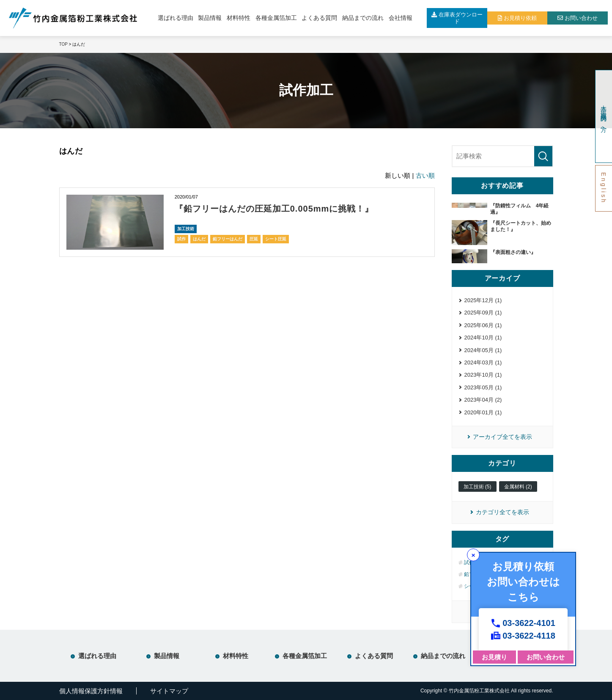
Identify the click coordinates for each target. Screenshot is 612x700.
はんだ (199, 239)
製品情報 (210, 18)
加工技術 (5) (478, 487)
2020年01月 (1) (483, 412)
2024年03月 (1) (483, 362)
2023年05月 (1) (483, 387)
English (604, 188)
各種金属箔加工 (276, 18)
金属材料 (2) (518, 487)
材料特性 (239, 18)
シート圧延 (276, 239)
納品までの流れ (363, 18)
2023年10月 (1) (483, 375)
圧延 (254, 239)
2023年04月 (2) (483, 400)
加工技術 (186, 229)
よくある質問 (319, 18)
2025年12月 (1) (483, 300)
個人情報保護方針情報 (91, 691)
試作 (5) (473, 562)
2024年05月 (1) (483, 350)
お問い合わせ (546, 657)
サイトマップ (169, 691)
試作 (181, 239)
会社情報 (401, 18)
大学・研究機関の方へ (604, 116)
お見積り (494, 657)
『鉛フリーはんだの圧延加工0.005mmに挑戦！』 (274, 209)
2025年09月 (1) (483, 313)
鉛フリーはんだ (228, 239)
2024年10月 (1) (483, 338)
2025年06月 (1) (483, 325)
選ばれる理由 (176, 18)
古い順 (425, 175)
